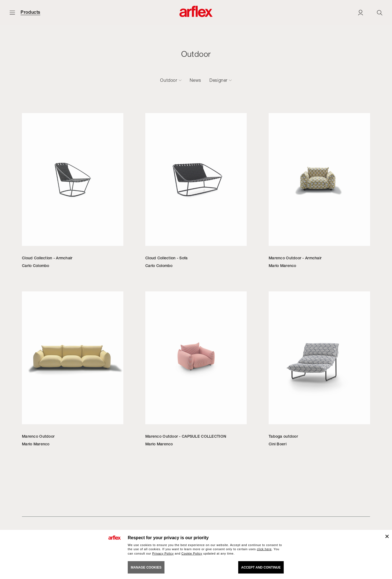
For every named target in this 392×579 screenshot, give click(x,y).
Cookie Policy (192, 553)
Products (30, 12)
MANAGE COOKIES (146, 567)
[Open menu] (12, 12)
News (195, 80)
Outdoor (169, 80)
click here (264, 549)
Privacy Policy (163, 553)
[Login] (360, 12)
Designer (218, 80)
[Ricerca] (380, 12)
